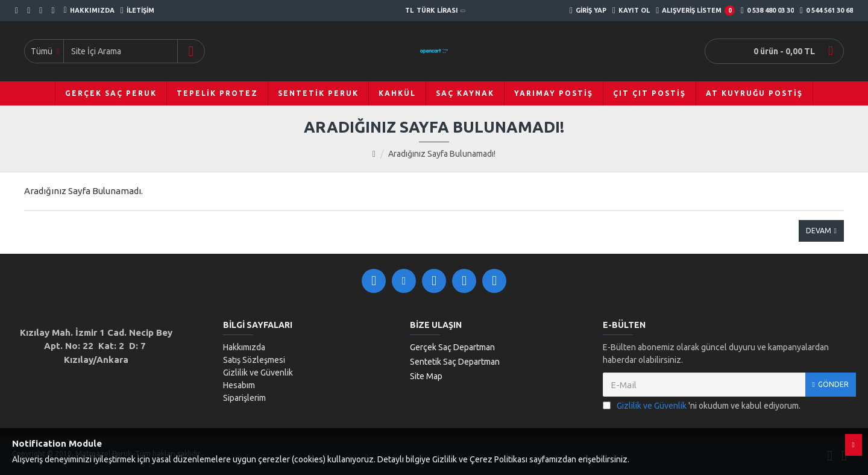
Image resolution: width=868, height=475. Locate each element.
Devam (819, 231)
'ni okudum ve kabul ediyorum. (702, 406)
